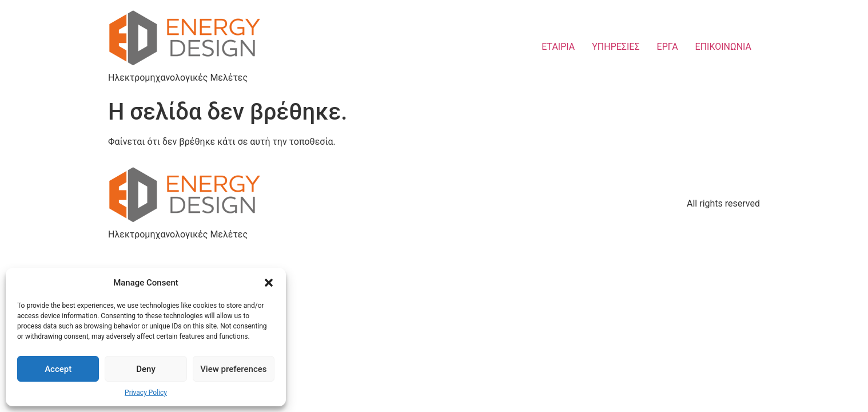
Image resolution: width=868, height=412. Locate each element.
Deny (146, 369)
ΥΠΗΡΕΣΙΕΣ (616, 47)
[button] (269, 283)
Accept (58, 369)
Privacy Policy (146, 393)
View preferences (233, 369)
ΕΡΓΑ (668, 47)
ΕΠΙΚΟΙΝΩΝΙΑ (723, 47)
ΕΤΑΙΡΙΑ (558, 47)
